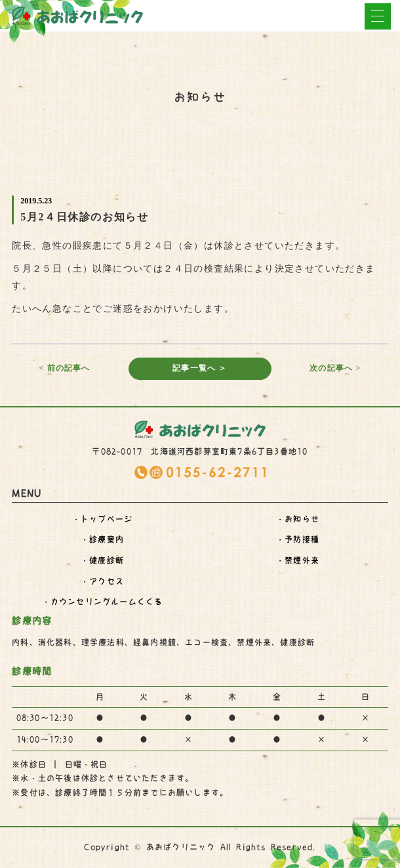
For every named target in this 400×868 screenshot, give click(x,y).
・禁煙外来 (298, 560)
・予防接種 (298, 539)
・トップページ (102, 519)
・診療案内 (102, 539)
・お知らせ (298, 519)
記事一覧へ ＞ (200, 368)
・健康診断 (102, 560)
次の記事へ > (335, 368)
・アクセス (102, 581)
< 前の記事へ (64, 368)
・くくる (103, 602)
